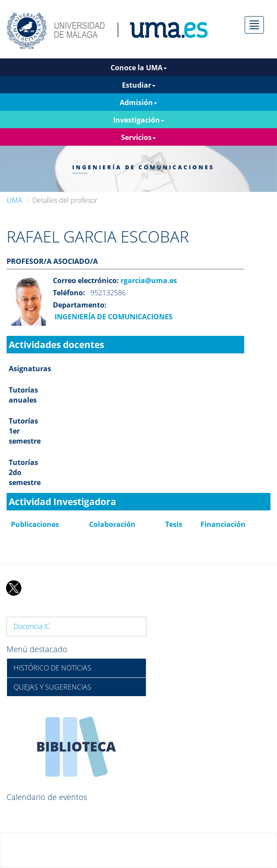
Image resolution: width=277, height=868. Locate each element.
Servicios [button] (138, 137)
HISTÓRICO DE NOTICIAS (52, 668)
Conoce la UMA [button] (139, 68)
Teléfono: (69, 293)
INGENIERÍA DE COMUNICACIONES (113, 317)
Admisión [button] (138, 103)
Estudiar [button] (139, 85)
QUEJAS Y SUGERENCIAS (52, 687)
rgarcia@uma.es (148, 280)
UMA (14, 200)
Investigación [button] (139, 120)
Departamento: (80, 305)
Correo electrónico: (86, 280)
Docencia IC (32, 626)
